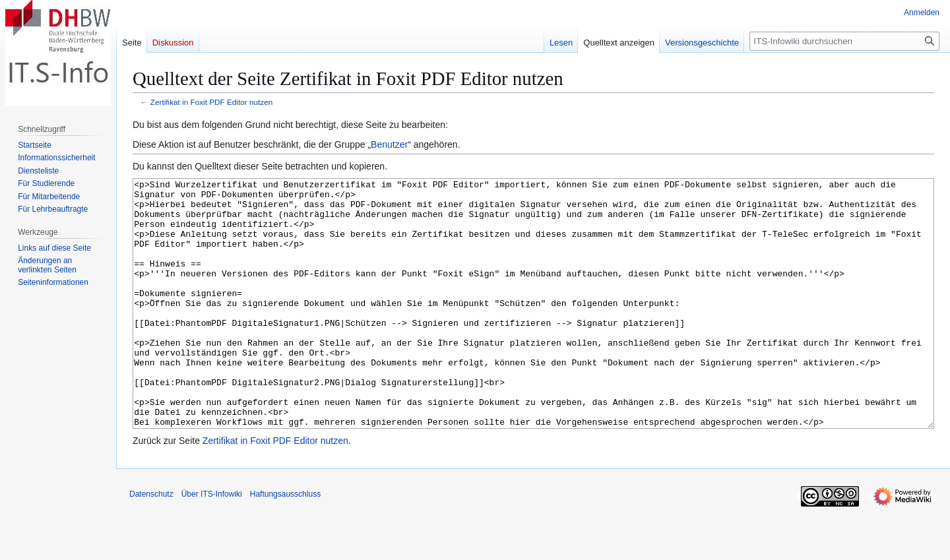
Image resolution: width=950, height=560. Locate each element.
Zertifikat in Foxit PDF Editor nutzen (211, 102)
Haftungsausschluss (285, 544)
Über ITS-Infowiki (212, 544)
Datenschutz (151, 544)
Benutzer (389, 144)
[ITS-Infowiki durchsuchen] (844, 41)
